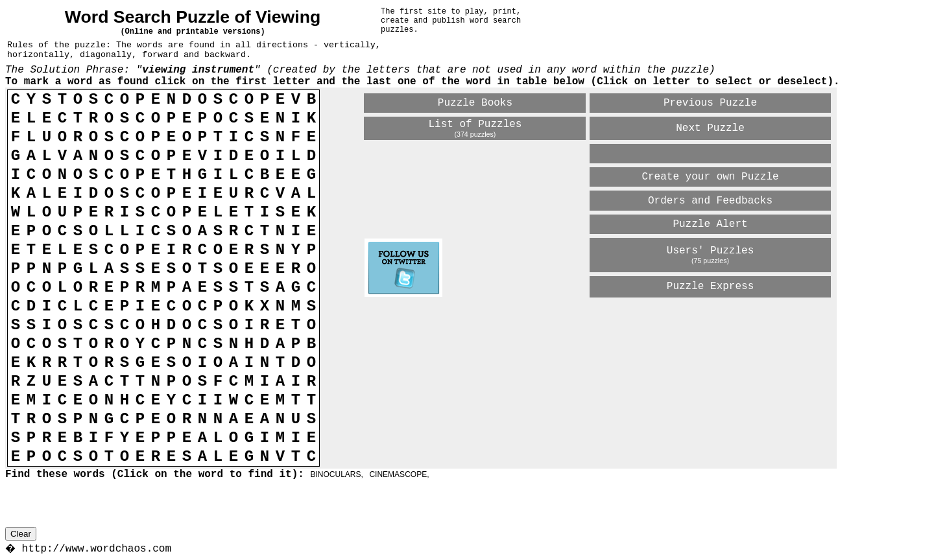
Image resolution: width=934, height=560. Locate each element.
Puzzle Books (475, 103)
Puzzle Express (710, 286)
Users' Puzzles (710, 251)
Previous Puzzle (710, 103)
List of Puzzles (475, 124)
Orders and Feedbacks (710, 201)
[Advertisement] (516, 321)
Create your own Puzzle (710, 177)
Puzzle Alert (710, 224)
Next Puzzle (710, 128)
